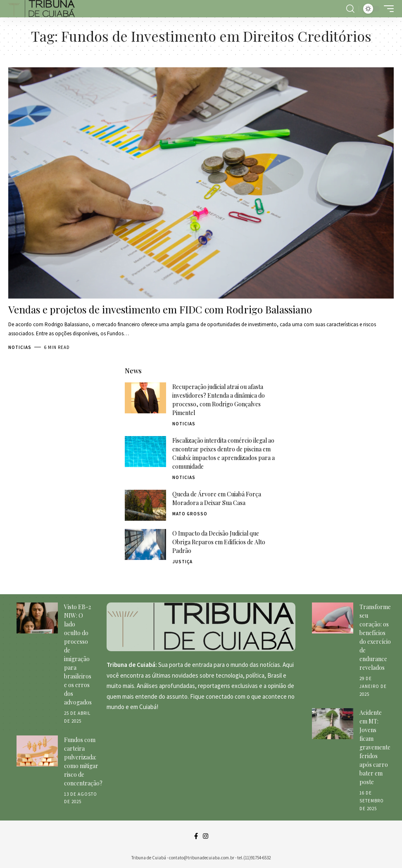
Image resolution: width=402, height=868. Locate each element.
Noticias (20, 347)
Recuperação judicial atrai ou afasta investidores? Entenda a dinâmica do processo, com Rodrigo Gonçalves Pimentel (219, 400)
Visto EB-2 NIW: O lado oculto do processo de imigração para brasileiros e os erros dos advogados (78, 655)
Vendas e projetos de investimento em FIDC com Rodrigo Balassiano (160, 309)
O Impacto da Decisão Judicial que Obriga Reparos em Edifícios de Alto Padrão (219, 542)
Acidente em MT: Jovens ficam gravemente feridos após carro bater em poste (375, 747)
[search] (350, 9)
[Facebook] (196, 836)
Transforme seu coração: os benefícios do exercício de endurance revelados (375, 637)
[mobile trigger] (387, 9)
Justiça (182, 562)
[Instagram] (206, 836)
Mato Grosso (190, 514)
